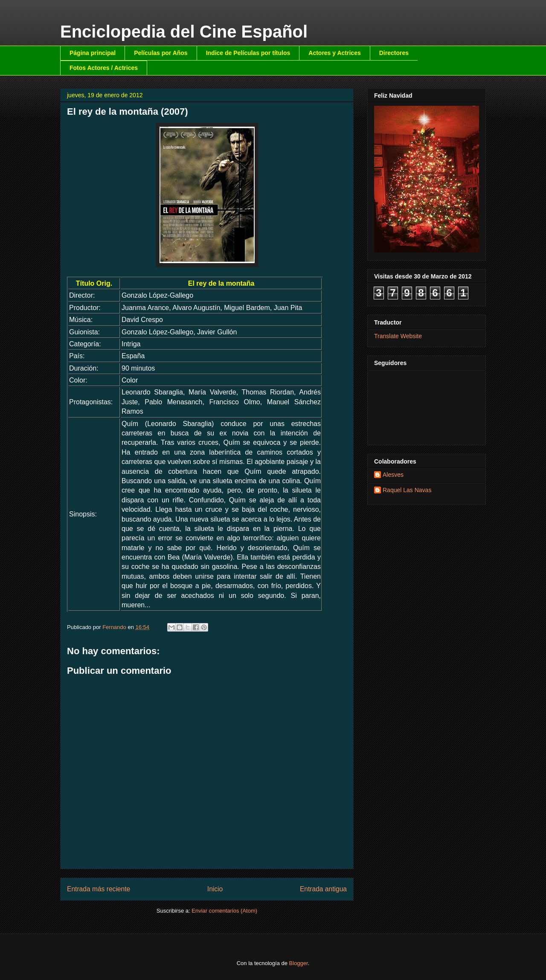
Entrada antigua (323, 889)
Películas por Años (161, 53)
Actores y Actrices (334, 53)
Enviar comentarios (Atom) (224, 911)
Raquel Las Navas (407, 490)
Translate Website (398, 336)
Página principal (93, 53)
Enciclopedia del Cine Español (184, 32)
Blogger (299, 963)
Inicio (215, 889)
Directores (394, 53)
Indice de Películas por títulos (248, 53)
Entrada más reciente (99, 889)
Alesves (393, 475)
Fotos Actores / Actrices (104, 68)
